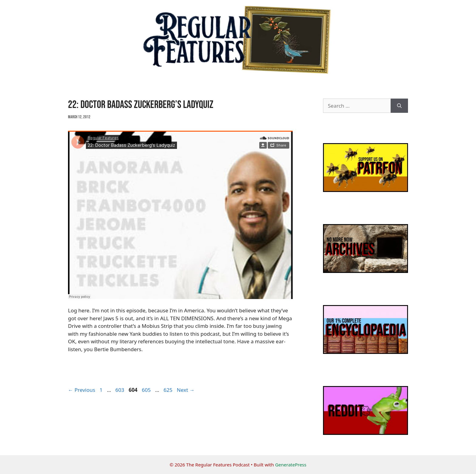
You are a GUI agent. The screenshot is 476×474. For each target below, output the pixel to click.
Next (186, 390)
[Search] (399, 106)
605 (147, 390)
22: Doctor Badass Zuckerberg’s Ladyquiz (141, 105)
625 (169, 390)
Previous (82, 390)
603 (120, 390)
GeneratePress (291, 465)
